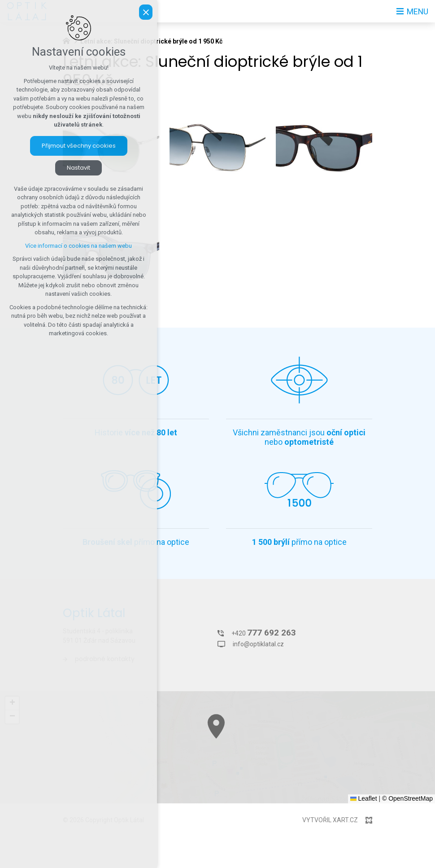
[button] (332, 779)
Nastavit (78, 168)
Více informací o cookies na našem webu (78, 246)
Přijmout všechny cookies (79, 146)
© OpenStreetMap (407, 798)
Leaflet (364, 798)
